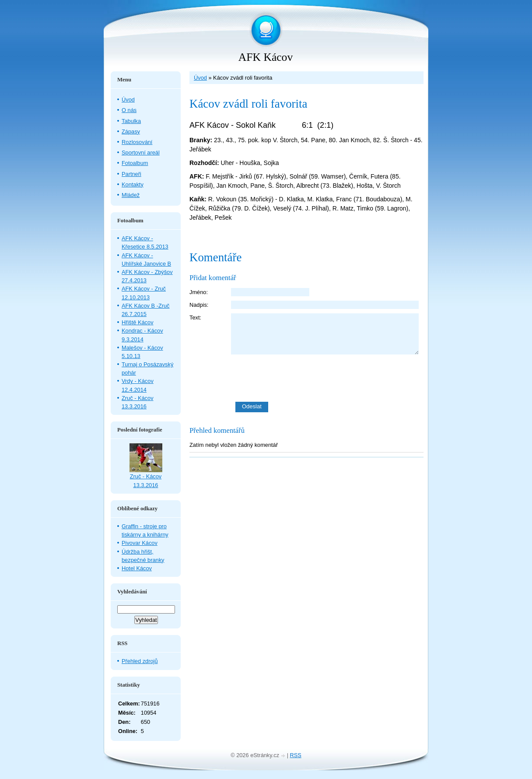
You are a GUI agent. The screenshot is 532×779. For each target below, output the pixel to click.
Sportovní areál (141, 153)
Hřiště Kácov (138, 322)
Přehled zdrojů (140, 661)
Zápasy (131, 132)
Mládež (131, 195)
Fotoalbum (135, 163)
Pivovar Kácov (140, 543)
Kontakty (133, 184)
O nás (129, 110)
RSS (296, 755)
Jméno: (199, 292)
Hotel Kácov (137, 568)
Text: (195, 318)
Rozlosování (137, 142)
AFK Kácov (266, 57)
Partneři (131, 174)
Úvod (200, 78)
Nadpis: (199, 305)
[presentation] (327, 378)
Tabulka (131, 121)
